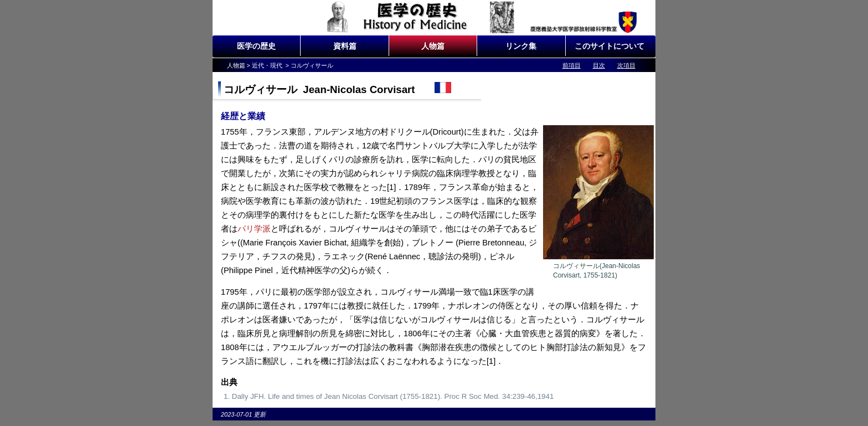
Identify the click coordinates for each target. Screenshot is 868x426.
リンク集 (521, 46)
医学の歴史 (256, 46)
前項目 (572, 65)
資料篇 (345, 46)
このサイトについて (609, 46)
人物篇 (433, 46)
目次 (599, 65)
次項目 (626, 65)
